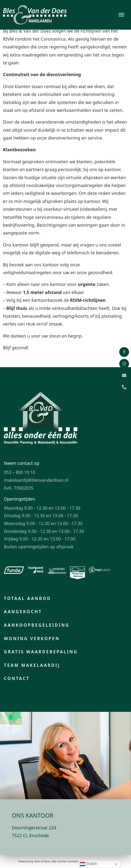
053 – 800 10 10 (20, 472)
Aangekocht (23, 612)
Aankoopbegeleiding (37, 625)
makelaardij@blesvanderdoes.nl (36, 480)
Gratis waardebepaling (41, 652)
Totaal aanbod (28, 598)
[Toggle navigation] (121, 15)
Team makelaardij (32, 665)
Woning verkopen (32, 639)
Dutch (88, 864)
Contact (17, 678)
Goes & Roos (42, 861)
